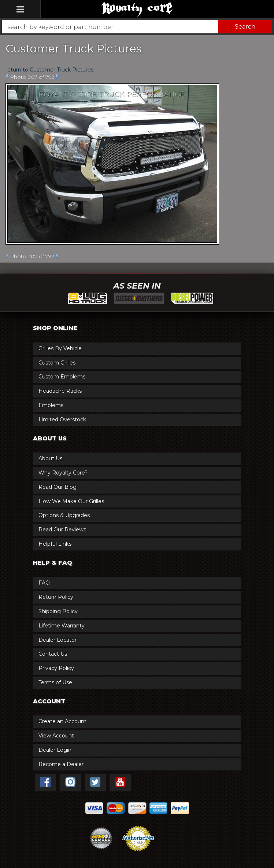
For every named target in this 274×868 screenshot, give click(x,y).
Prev (7, 77)
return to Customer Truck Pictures (49, 70)
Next (57, 77)
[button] (137, 27)
